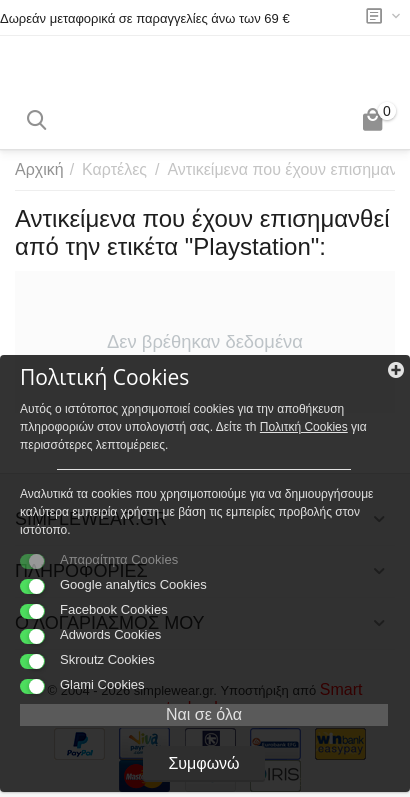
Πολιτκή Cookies (304, 427)
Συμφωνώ (203, 763)
